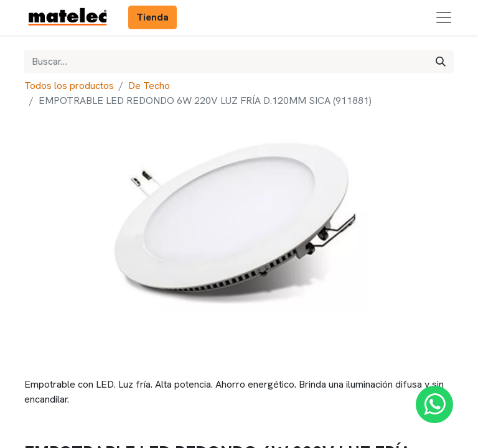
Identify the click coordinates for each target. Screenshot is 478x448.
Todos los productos (69, 86)
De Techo (149, 86)
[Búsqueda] (441, 62)
